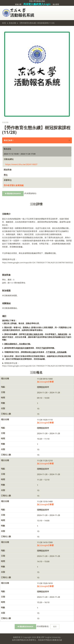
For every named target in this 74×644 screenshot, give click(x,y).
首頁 (4, 23)
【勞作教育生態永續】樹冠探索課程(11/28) (37, 23)
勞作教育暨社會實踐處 (14, 185)
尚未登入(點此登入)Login (37, 4)
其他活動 (13, 23)
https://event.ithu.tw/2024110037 (21, 164)
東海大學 (18, 4)
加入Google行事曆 (45, 382)
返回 (55, 627)
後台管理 (56, 4)
